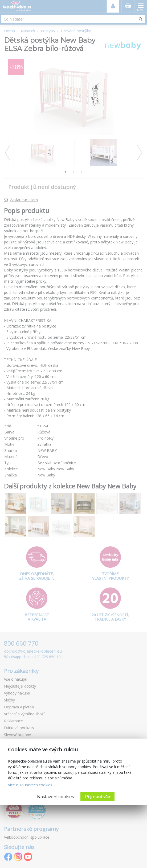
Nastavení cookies (55, 797)
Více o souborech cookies (30, 785)
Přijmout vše (97, 797)
